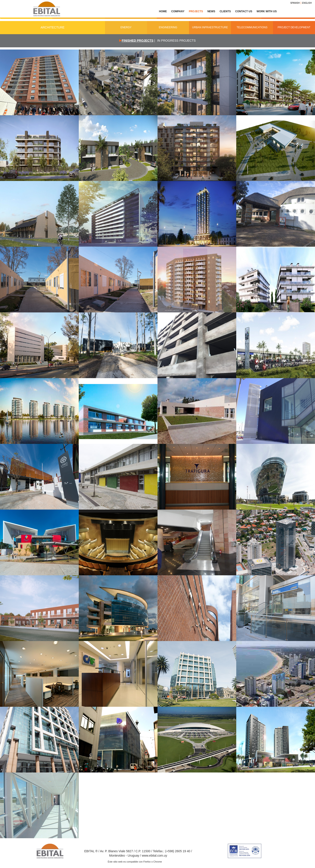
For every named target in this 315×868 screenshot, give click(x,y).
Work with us (267, 11)
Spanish (295, 3)
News (211, 11)
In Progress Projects (177, 41)
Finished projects (137, 41)
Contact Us (244, 11)
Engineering (168, 27)
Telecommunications (252, 27)
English (307, 3)
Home (163, 11)
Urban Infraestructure (210, 27)
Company (178, 11)
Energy (126, 27)
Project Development (294, 27)
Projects (196, 11)
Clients (225, 11)
